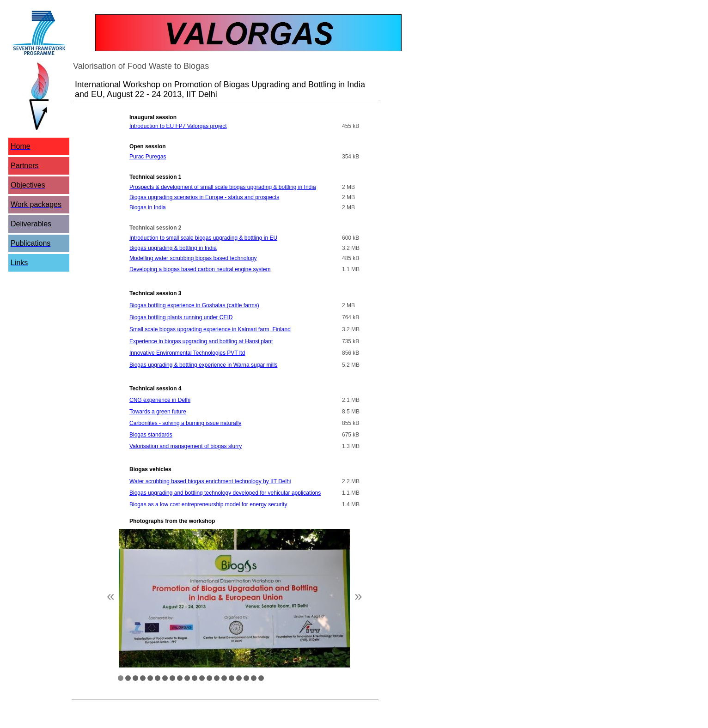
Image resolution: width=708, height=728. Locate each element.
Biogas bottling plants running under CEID (181, 317)
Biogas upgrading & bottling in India (173, 248)
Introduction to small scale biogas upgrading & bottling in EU (203, 238)
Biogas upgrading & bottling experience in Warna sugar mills (203, 365)
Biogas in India (148, 207)
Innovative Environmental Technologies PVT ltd (187, 353)
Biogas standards (151, 435)
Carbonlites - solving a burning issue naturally (185, 423)
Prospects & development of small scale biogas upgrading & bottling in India (223, 187)
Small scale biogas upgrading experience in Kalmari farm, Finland (210, 329)
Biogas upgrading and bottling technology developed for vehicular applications (225, 493)
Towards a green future (158, 412)
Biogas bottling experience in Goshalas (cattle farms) (194, 305)
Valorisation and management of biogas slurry (186, 446)
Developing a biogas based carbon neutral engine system (200, 269)
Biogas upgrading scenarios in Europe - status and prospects (204, 197)
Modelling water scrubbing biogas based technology (193, 258)
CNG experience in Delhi (160, 400)
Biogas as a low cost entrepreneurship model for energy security (208, 504)
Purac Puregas (148, 157)
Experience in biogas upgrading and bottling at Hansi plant (201, 341)
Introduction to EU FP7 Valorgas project (178, 126)
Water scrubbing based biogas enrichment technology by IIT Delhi (210, 481)
